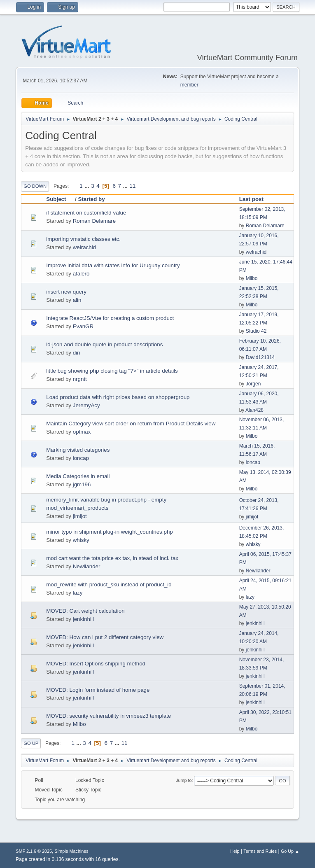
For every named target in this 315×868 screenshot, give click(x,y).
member (189, 85)
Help (235, 851)
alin (77, 300)
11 (133, 186)
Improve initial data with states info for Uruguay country (113, 265)
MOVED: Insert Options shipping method (96, 664)
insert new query (66, 292)
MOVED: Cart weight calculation (85, 611)
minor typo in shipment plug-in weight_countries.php (109, 532)
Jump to (184, 780)
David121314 (260, 357)
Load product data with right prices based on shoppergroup (118, 397)
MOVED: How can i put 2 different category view (105, 637)
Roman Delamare (94, 221)
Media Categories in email (78, 476)
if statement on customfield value (86, 213)
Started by (92, 199)
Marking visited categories (78, 450)
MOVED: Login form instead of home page (98, 690)
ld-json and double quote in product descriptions (104, 344)
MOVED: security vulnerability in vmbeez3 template (108, 716)
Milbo (252, 278)
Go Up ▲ (290, 851)
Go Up (31, 743)
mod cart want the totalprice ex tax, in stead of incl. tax (112, 558)
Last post (251, 199)
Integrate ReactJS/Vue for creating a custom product (110, 318)
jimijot (80, 516)
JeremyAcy (86, 405)
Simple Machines (72, 851)
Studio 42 (256, 331)
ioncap (81, 458)
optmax (82, 432)
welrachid (84, 247)
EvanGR (83, 326)
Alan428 (254, 410)
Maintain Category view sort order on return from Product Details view (131, 423)
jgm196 (82, 484)
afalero (81, 274)
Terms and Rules (260, 851)
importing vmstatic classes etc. (83, 239)
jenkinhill (83, 619)
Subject (60, 199)
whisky (81, 540)
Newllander (87, 566)
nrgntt (80, 379)
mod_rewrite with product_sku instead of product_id (109, 584)
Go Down (35, 186)
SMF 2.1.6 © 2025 (34, 851)
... (87, 186)
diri (77, 353)
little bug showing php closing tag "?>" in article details (112, 371)
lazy (78, 593)
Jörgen (253, 384)
